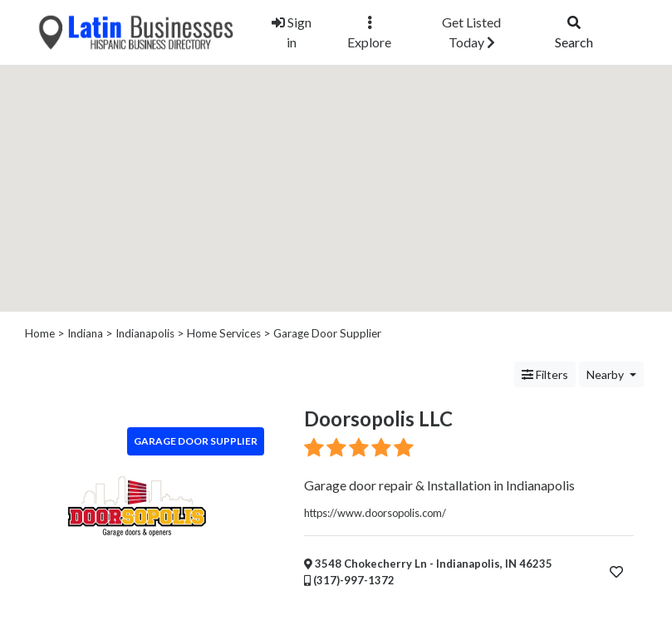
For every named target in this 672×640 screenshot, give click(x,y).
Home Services (224, 333)
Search (574, 33)
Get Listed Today (471, 32)
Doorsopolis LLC (378, 418)
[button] (336, 172)
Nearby (606, 374)
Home (40, 333)
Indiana (85, 333)
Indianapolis (145, 333)
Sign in (292, 32)
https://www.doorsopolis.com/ (375, 513)
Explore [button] (369, 33)
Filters (545, 374)
